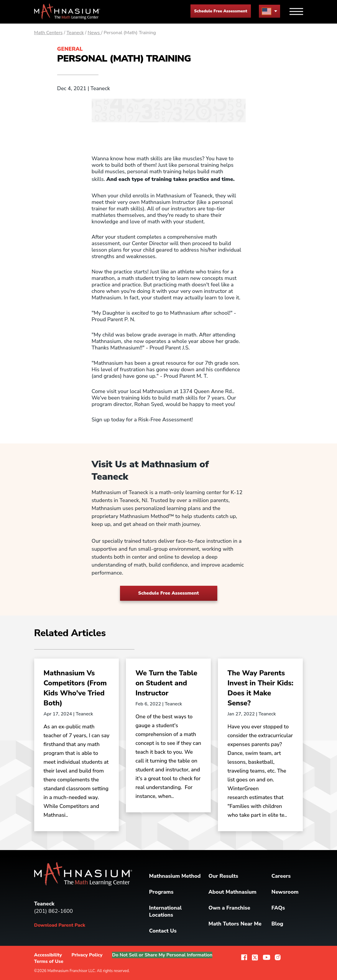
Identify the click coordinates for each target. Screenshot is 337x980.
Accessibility (48, 955)
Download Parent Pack (60, 925)
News (94, 33)
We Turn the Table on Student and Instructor (166, 683)
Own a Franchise (229, 908)
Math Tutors (235, 924)
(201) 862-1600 (54, 911)
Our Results (223, 876)
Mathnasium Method (175, 876)
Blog (277, 924)
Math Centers (49, 33)
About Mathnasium (232, 892)
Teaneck (75, 33)
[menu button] (269, 11)
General (70, 49)
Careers (281, 876)
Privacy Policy (87, 955)
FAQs (278, 908)
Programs (161, 892)
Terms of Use (49, 961)
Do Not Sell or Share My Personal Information (163, 955)
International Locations (166, 911)
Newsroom (285, 892)
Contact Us (163, 931)
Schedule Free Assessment (221, 11)
